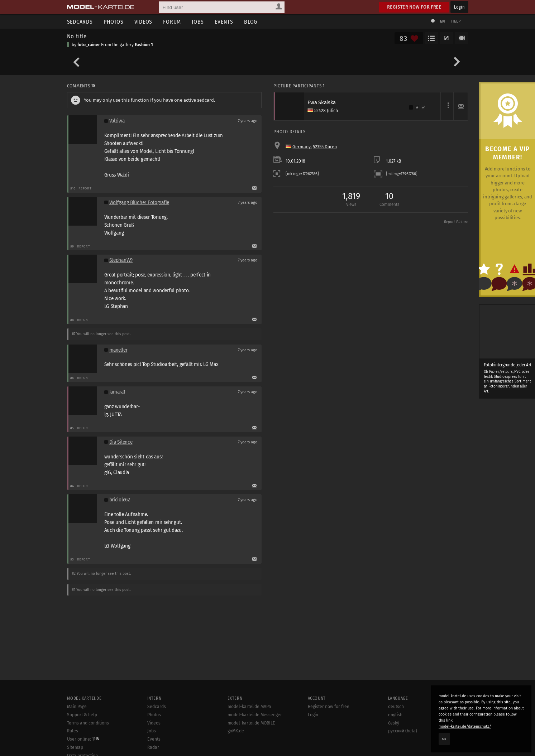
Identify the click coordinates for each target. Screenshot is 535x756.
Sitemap (75, 747)
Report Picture (456, 222)
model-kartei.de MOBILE (251, 723)
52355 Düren (325, 147)
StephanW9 (121, 260)
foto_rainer (89, 45)
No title (77, 36)
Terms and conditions (88, 723)
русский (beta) (403, 731)
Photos (114, 22)
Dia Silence (121, 442)
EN (443, 21)
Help (456, 21)
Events (224, 22)
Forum (172, 22)
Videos (144, 22)
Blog (251, 22)
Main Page (77, 707)
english (395, 715)
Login (459, 7)
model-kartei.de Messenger (255, 715)
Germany (302, 147)
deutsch (396, 707)
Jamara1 (117, 392)
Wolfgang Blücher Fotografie (139, 203)
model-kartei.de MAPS (249, 707)
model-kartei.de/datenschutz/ (465, 726)
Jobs (198, 22)
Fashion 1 (144, 45)
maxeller (118, 350)
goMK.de (236, 731)
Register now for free (414, 7)
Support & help (82, 715)
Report (85, 188)
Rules (73, 731)
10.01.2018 (295, 161)
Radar (153, 747)
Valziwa (117, 121)
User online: (83, 739)
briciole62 (120, 500)
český (394, 723)
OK (444, 739)
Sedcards (80, 22)
